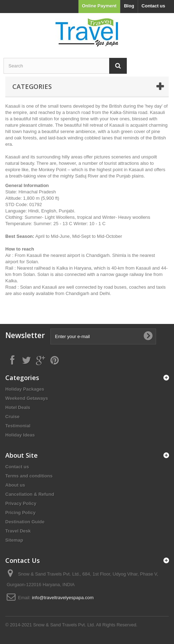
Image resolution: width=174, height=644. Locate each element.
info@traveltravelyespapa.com (63, 598)
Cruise (12, 417)
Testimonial (18, 426)
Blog (129, 6)
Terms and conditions (29, 476)
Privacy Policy (21, 503)
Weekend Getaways (27, 398)
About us (15, 485)
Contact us (153, 6)
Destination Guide (25, 522)
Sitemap (14, 540)
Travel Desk (18, 531)
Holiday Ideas (20, 435)
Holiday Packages (25, 389)
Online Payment (99, 6)
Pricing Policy (20, 513)
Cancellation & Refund (30, 494)
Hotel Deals (18, 407)
